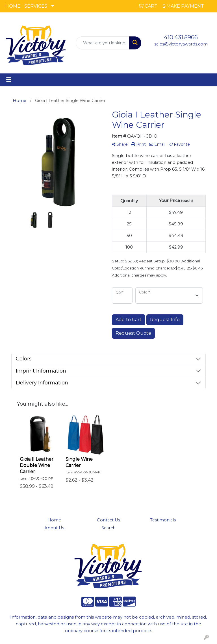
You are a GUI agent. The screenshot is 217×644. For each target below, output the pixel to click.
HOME (13, 6)
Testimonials (163, 520)
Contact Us (108, 520)
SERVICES (36, 6)
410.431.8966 (181, 37)
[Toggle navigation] (9, 80)
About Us (54, 528)
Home (54, 520)
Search (108, 528)
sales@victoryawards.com (181, 44)
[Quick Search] (103, 43)
